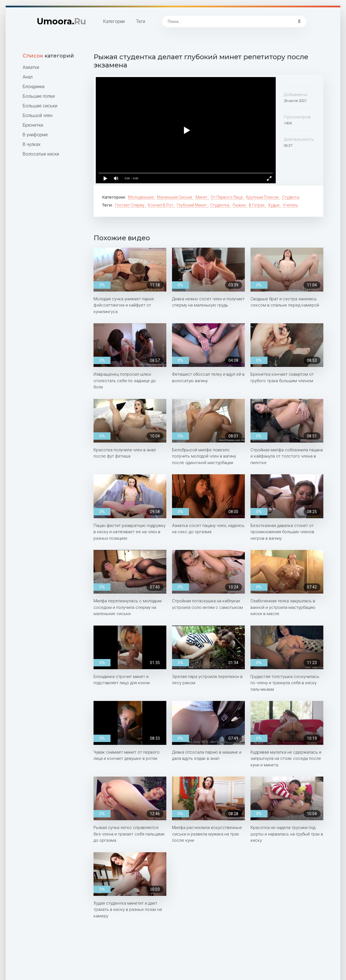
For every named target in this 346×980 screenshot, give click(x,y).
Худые (274, 205)
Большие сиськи (40, 106)
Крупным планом (263, 197)
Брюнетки (33, 125)
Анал (28, 77)
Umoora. (61, 21)
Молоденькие (141, 197)
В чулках (32, 144)
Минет (202, 197)
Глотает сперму (130, 205)
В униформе (35, 135)
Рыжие (239, 205)
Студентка (220, 205)
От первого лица (227, 197)
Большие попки (39, 96)
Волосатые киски (41, 154)
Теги (141, 21)
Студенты (291, 197)
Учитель (290, 205)
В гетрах (257, 205)
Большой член (38, 115)
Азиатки (31, 67)
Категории (114, 21)
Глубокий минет (192, 205)
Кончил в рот (161, 205)
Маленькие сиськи (175, 197)
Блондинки (34, 87)
